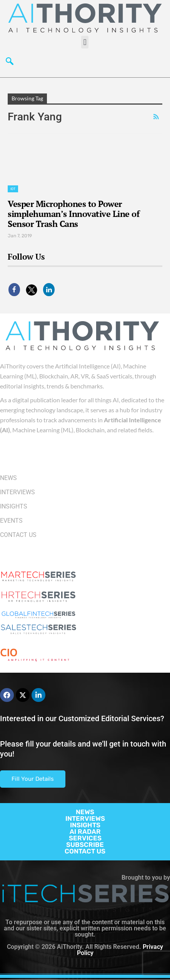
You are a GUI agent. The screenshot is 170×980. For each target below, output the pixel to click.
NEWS (85, 812)
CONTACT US (85, 851)
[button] (85, 42)
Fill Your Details (33, 779)
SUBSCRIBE (85, 845)
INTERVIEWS (85, 818)
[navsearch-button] (10, 62)
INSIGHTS (85, 825)
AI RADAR (85, 832)
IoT (13, 189)
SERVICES (85, 838)
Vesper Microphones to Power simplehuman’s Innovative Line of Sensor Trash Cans (73, 214)
